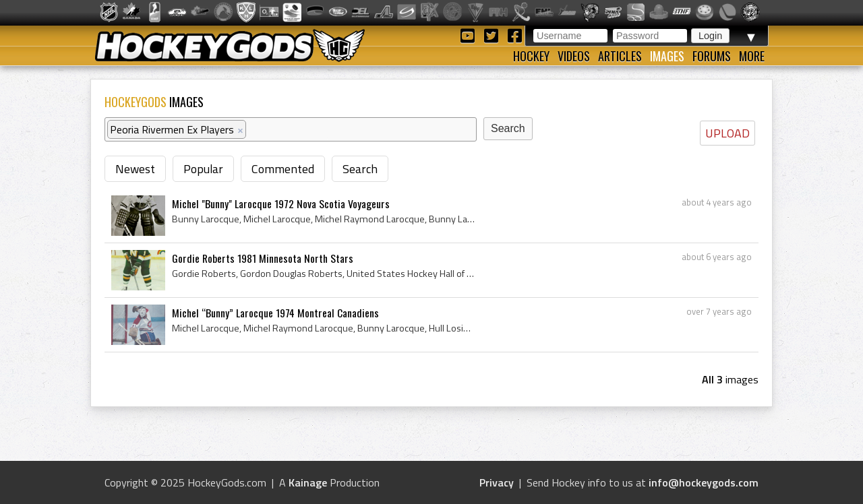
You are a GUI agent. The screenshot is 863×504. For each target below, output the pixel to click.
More (752, 56)
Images (667, 56)
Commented (283, 169)
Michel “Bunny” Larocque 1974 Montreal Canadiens (275, 313)
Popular (203, 169)
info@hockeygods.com (704, 482)
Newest (135, 169)
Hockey (531, 56)
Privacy (497, 482)
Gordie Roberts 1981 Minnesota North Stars (263, 258)
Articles (620, 56)
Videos (574, 56)
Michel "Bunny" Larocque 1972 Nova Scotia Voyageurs (281, 203)
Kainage (308, 482)
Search (360, 169)
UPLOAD (727, 133)
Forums (712, 56)
